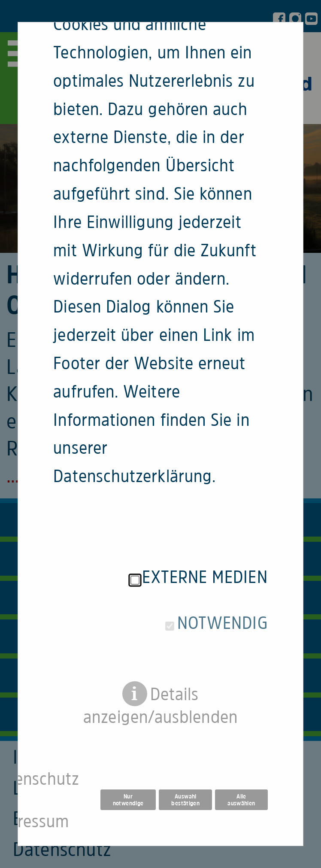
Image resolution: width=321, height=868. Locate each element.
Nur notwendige (128, 768)
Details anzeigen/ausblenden (160, 664)
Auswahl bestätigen (185, 768)
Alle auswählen (241, 768)
